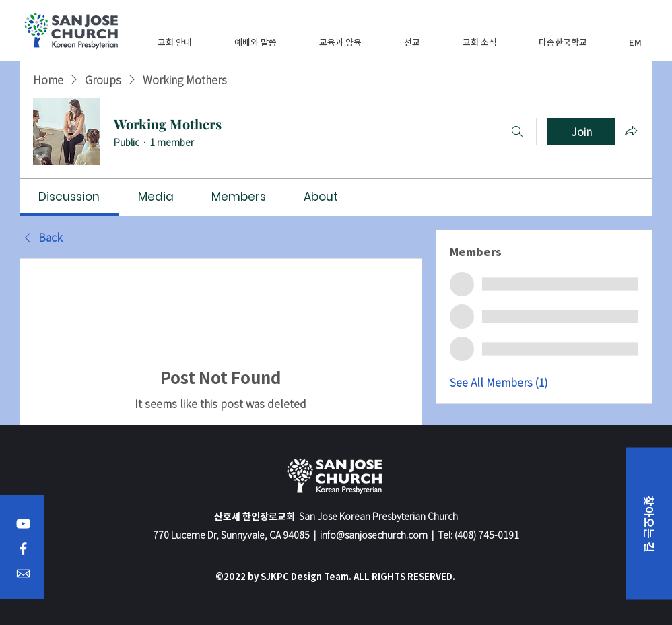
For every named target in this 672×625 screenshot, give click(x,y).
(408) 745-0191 (487, 535)
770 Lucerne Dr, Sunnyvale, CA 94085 (231, 535)
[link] (69, 197)
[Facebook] (23, 549)
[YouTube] (23, 524)
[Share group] (631, 131)
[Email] (23, 573)
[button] (175, 42)
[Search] (517, 131)
